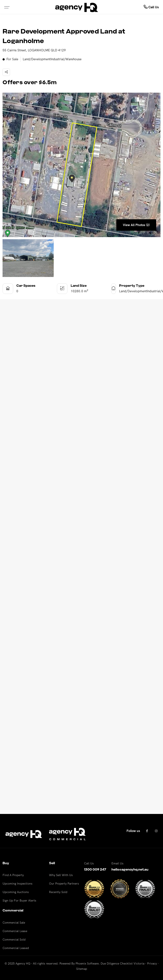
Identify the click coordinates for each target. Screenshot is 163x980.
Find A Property (13, 875)
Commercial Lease (15, 931)
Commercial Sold (14, 939)
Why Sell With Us (61, 875)
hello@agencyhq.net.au (130, 870)
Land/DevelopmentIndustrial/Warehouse (52, 59)
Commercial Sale (14, 923)
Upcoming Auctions (16, 892)
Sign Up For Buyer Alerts (19, 900)
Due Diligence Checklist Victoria (122, 963)
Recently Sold (58, 892)
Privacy (152, 963)
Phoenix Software (87, 963)
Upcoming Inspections (18, 884)
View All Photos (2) (136, 225)
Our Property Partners (64, 884)
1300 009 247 (95, 870)
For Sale (10, 59)
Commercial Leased (16, 948)
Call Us (151, 7)
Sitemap (82, 969)
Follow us (133, 831)
